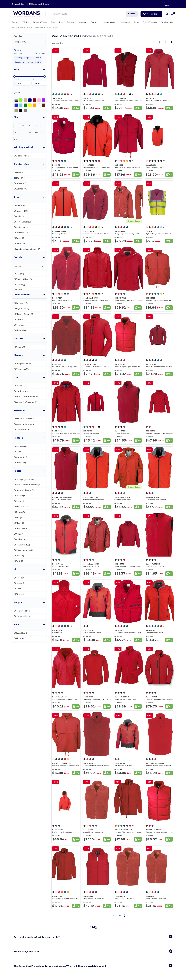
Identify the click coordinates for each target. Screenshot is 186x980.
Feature (18, 438)
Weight (18, 602)
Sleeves (18, 355)
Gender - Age (21, 164)
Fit (15, 569)
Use (16, 377)
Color (17, 93)
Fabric (17, 471)
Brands (18, 257)
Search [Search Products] (132, 14)
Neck (17, 624)
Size (16, 117)
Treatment (20, 410)
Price (16, 69)
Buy (76, 108)
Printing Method (23, 147)
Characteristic (22, 295)
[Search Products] (92, 14)
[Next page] (171, 42)
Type (17, 197)
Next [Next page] (122, 916)
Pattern (18, 338)
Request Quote (19, 4)
